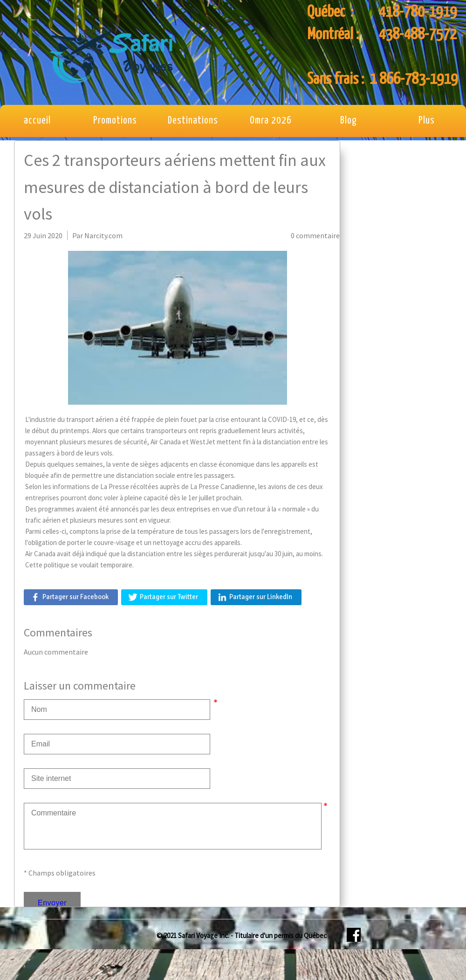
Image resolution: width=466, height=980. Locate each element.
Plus (427, 121)
